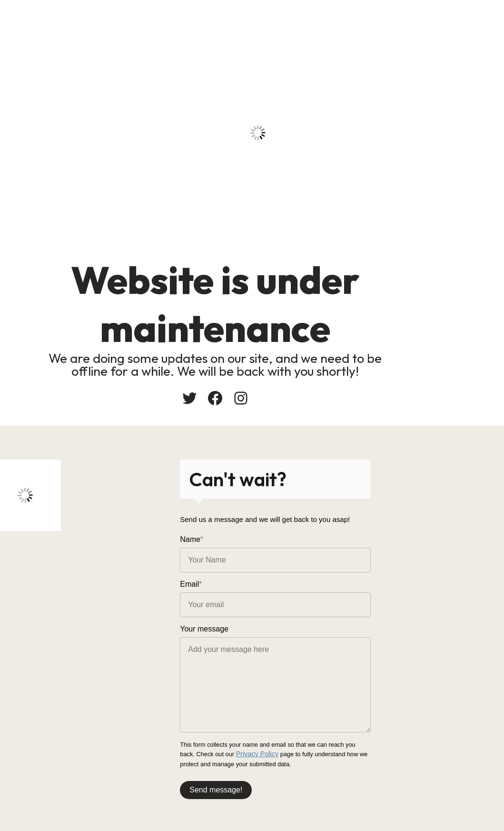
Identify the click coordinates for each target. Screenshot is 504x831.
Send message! (288, 784)
